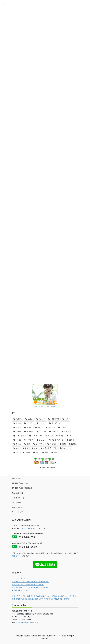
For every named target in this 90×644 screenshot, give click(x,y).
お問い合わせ (17, 507)
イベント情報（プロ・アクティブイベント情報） (30, 587)
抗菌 (64, 444)
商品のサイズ (17, 478)
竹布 (17, 452)
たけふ (18, 423)
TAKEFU (19, 419)
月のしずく (21, 596)
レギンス (30, 440)
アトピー (30, 423)
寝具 (28, 444)
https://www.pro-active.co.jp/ (27, 622)
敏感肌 (74, 444)
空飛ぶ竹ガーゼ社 (50, 448)
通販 (55, 452)
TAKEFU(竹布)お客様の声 (22, 488)
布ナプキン (40, 444)
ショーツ (64, 427)
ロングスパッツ (58, 440)
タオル (67, 432)
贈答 (46, 452)
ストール (30, 432)
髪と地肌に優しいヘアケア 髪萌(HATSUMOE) (45, 599)
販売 (37, 452)
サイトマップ (17, 512)
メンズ (18, 440)
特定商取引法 (17, 493)
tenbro (30, 419)
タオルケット (21, 436)
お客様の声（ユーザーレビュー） (25, 590)
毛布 (17, 448)
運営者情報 (16, 502)
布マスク (53, 444)
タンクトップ (48, 436)
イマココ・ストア (29, 528)
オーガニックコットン (60, 423)
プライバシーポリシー (21, 498)
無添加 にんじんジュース (62, 596)
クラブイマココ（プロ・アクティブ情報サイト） (30, 582)
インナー (42, 423)
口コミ (72, 440)
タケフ (34, 436)
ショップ (51, 427)
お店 (66, 419)
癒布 (36, 448)
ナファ (61, 436)
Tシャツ (42, 419)
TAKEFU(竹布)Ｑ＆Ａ (20, 483)
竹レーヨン (67, 448)
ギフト (29, 427)
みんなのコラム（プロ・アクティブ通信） (28, 585)
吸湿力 (18, 444)
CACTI (66, 599)
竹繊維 (27, 452)
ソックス (55, 432)
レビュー (42, 440)
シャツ (40, 427)
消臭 (27, 448)
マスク (72, 436)
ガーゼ (18, 427)
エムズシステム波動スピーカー (39, 596)
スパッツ (42, 432)
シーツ (18, 432)
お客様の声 (55, 419)
